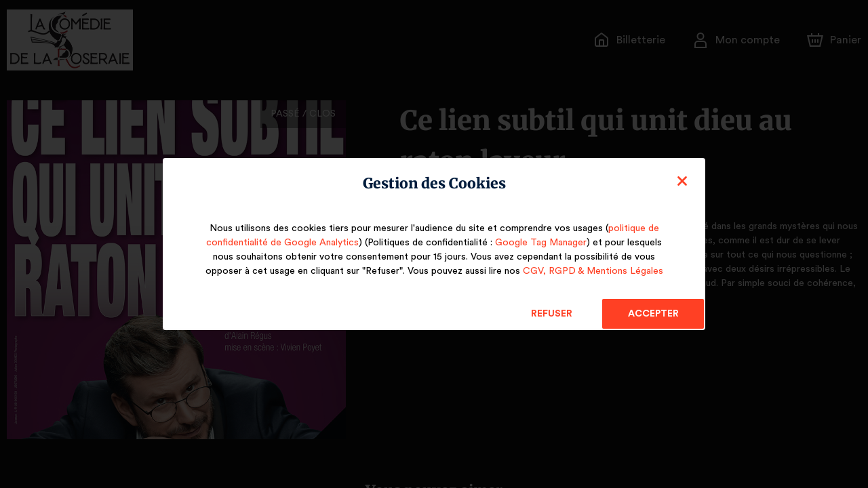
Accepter (653, 314)
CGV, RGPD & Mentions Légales (591, 271)
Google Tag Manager (536, 243)
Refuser (552, 314)
